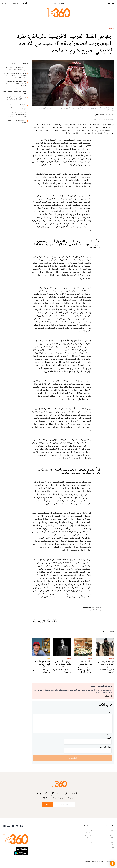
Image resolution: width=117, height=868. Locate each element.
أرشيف (91, 842)
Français (15, 3)
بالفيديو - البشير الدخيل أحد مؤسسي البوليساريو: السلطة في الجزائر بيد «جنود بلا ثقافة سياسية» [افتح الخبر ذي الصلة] (68, 244)
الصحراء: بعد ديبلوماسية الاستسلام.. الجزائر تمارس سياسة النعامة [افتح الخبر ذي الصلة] (70, 471)
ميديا (113, 840)
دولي (113, 847)
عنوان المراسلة (105, 747)
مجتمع (112, 835)
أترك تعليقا (73, 758)
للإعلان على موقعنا (88, 835)
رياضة (112, 842)
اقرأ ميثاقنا (109, 696)
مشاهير (112, 845)
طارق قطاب (99, 115)
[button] (112, 863)
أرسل (47, 805)
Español (5, 3)
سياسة (112, 28)
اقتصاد (112, 833)
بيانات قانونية (89, 838)
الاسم (109, 738)
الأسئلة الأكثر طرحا (88, 833)
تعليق (109, 713)
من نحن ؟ (90, 830)
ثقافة (112, 838)
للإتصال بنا (90, 840)
